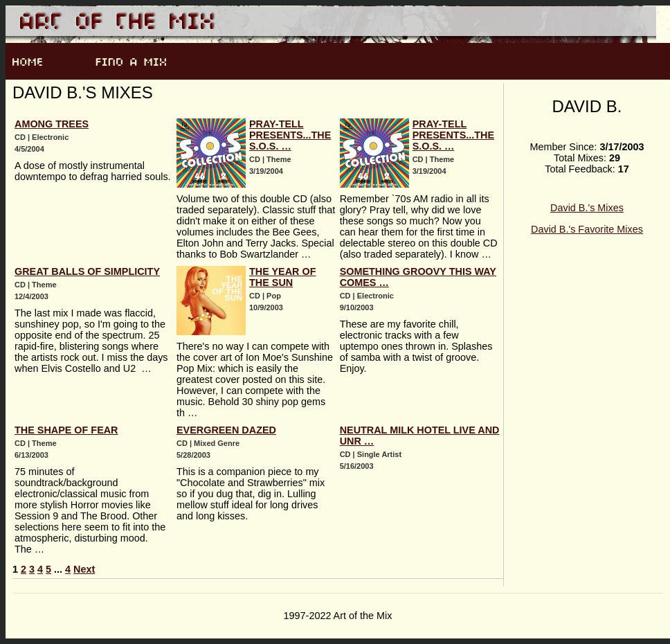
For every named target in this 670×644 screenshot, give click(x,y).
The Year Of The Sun (282, 277)
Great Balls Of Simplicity (87, 271)
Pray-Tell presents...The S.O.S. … (290, 135)
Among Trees (52, 124)
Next (84, 569)
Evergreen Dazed (226, 430)
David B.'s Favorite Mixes (587, 229)
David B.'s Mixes (587, 208)
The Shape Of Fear (66, 430)
